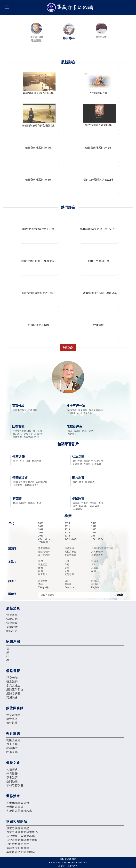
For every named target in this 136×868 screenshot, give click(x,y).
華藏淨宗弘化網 (71, 7)
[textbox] (74, 595)
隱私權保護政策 (68, 859)
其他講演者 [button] (32, 485)
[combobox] (82, 595)
